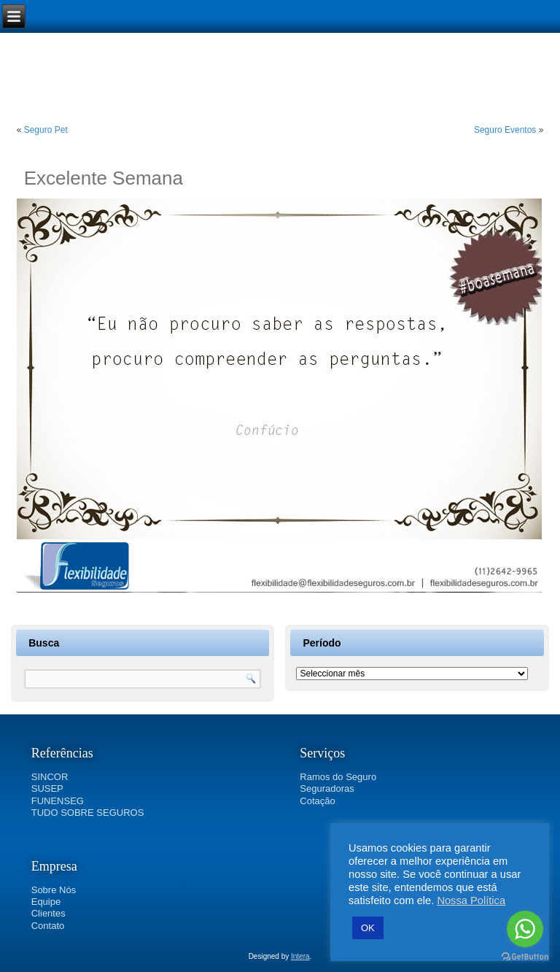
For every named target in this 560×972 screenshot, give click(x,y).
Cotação (317, 801)
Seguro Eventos (505, 130)
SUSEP (47, 788)
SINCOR (50, 777)
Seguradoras (327, 788)
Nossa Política (471, 900)
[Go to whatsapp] (525, 929)
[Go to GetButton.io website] (525, 957)
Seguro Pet (46, 130)
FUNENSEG (58, 801)
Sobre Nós (54, 890)
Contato (48, 926)
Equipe (46, 902)
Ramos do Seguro (338, 777)
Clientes (48, 913)
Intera (300, 956)
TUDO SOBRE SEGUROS (88, 813)
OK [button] (368, 928)
